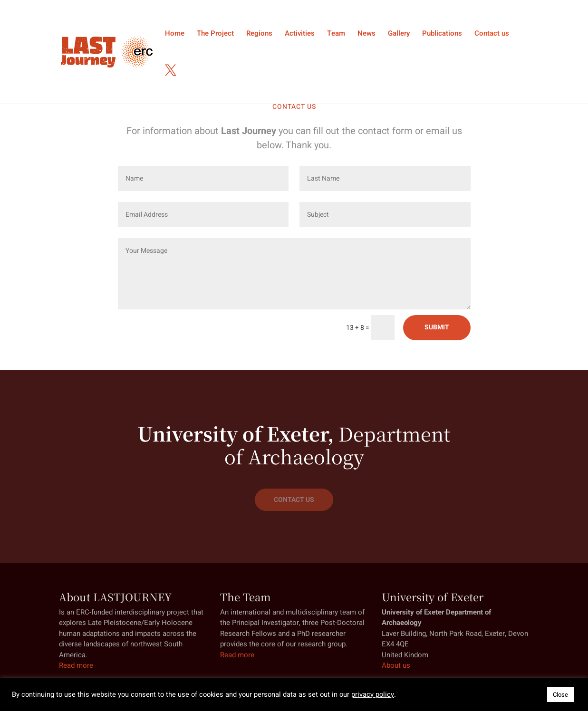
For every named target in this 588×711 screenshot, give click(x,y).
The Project (215, 34)
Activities (300, 34)
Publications (442, 34)
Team (336, 34)
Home (175, 34)
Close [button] (560, 695)
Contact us (492, 34)
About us (396, 665)
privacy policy (373, 695)
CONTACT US (294, 500)
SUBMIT (437, 327)
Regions (259, 34)
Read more (76, 665)
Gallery (399, 34)
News (366, 34)
